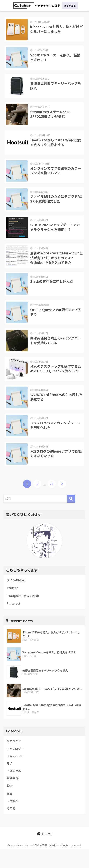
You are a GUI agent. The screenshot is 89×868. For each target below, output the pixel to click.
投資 (10, 804)
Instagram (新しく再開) (23, 614)
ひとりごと (14, 759)
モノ (10, 782)
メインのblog (16, 598)
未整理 (14, 820)
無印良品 (15, 789)
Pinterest (14, 621)
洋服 (10, 812)
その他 (11, 827)
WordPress (17, 774)
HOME (45, 853)
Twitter (12, 606)
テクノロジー (16, 767)
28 (52, 501)
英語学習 (13, 797)
